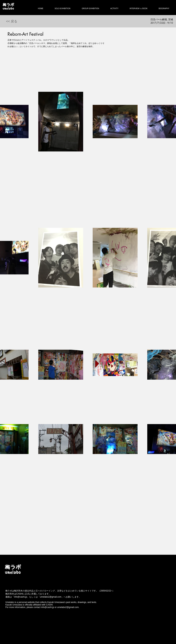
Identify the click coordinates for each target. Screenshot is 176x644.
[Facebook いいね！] (32, 567)
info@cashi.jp (20, 597)
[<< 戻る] (12, 21)
